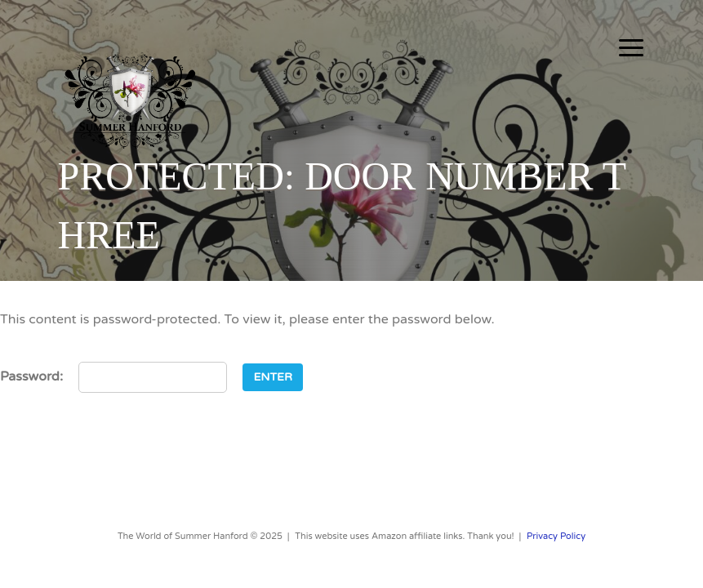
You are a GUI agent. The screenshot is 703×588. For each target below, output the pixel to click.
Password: (113, 377)
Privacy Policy (556, 536)
